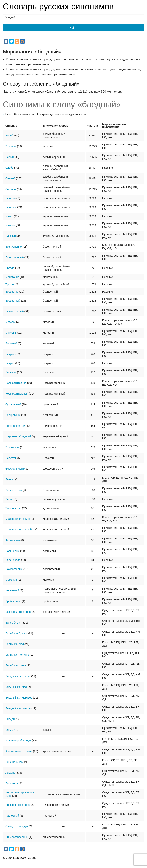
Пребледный (13, 601)
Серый (10, 157)
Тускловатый (13, 508)
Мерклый (11, 580)
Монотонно (12, 277)
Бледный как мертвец (19, 698)
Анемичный (13, 540)
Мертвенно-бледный (18, 436)
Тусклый (11, 236)
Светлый (11, 189)
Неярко (10, 363)
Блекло (10, 479)
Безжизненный (15, 257)
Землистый (12, 447)
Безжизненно (13, 247)
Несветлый (12, 590)
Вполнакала (13, 560)
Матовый (11, 333)
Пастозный (12, 816)
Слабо (9, 168)
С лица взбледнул (17, 826)
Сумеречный (13, 404)
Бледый (10, 730)
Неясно (10, 198)
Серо (9, 499)
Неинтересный (15, 311)
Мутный (10, 225)
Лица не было (14, 762)
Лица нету (12, 783)
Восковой (11, 343)
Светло (10, 268)
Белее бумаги (14, 623)
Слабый (10, 178)
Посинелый (12, 551)
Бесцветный (13, 301)
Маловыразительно (18, 519)
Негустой (11, 458)
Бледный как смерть (18, 708)
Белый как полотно (17, 655)
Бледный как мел (16, 687)
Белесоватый (14, 490)
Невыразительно (16, 383)
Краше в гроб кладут (18, 740)
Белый (9, 136)
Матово (10, 322)
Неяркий (11, 354)
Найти (73, 28)
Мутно (9, 216)
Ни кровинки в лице (18, 805)
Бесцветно (12, 292)
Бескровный (13, 415)
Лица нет (11, 773)
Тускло (10, 284)
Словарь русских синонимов (58, 6)
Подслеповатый (15, 426)
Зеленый (11, 146)
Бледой (10, 719)
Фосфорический (15, 469)
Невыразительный (17, 394)
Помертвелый (14, 569)
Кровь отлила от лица (19, 751)
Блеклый (11, 372)
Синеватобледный (17, 837)
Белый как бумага (16, 633)
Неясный (11, 207)
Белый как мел (15, 644)
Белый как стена (16, 665)
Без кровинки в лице (18, 612)
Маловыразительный (19, 530)
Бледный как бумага (18, 676)
